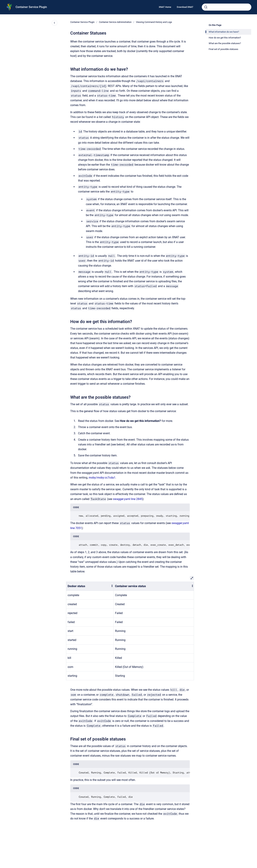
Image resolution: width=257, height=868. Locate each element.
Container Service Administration (115, 22)
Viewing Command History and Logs (154, 22)
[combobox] (227, 7)
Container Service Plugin (31, 7)
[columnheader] (90, 586)
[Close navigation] (55, 23)
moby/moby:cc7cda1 (102, 478)
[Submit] (206, 7)
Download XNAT (185, 7)
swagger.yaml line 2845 (128, 499)
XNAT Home (165, 7)
